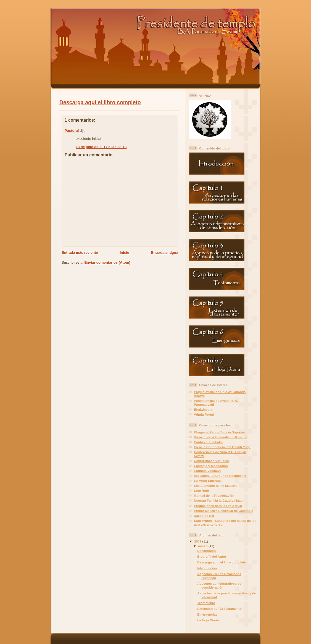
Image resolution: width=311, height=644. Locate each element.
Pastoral (72, 131)
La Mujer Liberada (208, 481)
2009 (198, 541)
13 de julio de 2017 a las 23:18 (101, 147)
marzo (203, 546)
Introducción (207, 568)
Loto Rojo (201, 491)
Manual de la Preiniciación (214, 495)
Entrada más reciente (80, 252)
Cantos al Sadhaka (208, 442)
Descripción (206, 551)
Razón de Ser (204, 516)
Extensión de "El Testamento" (220, 609)
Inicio (125, 252)
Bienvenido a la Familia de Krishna (221, 437)
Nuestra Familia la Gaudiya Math (219, 500)
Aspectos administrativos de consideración (219, 585)
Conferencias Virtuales (211, 461)
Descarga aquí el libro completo (100, 102)
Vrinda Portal (204, 414)
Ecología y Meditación (211, 466)
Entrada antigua (165, 252)
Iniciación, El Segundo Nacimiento (220, 476)
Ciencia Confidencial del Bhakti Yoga (222, 447)
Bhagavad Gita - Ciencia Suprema (220, 432)
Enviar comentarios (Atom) (107, 262)
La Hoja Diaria (208, 620)
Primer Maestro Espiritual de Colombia (224, 511)
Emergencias (207, 614)
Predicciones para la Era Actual (218, 506)
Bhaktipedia (203, 409)
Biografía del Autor (212, 556)
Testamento (206, 603)
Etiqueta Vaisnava (208, 471)
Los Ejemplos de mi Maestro (216, 486)
